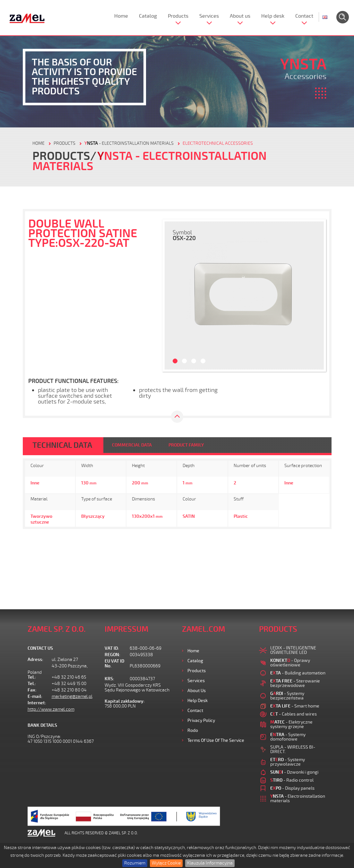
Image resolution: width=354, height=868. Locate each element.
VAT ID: (112, 648)
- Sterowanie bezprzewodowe (295, 683)
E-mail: (35, 696)
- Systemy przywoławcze (288, 762)
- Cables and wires (294, 714)
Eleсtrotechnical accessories (218, 143)
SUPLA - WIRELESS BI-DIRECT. (293, 749)
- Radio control (292, 780)
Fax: (32, 690)
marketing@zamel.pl (72, 696)
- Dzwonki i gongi (294, 772)
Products (178, 16)
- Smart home (295, 706)
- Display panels (292, 788)
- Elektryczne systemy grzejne (291, 724)
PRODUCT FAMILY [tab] (186, 445)
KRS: (109, 679)
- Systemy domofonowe (288, 737)
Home (121, 16)
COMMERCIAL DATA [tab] (132, 445)
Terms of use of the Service (216, 740)
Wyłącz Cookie (166, 863)
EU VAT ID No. (114, 664)
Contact (304, 16)
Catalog (148, 16)
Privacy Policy (201, 720)
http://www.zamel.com (51, 709)
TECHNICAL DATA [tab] (62, 445)
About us (240, 16)
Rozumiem (135, 863)
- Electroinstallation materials (129, 143)
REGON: (112, 655)
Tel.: (32, 677)
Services (209, 16)
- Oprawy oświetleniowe (290, 663)
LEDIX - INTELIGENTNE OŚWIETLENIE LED (293, 650)
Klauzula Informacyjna (210, 863)
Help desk (273, 16)
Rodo (193, 730)
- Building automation (298, 673)
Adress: (35, 660)
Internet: (37, 703)
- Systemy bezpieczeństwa (287, 696)
